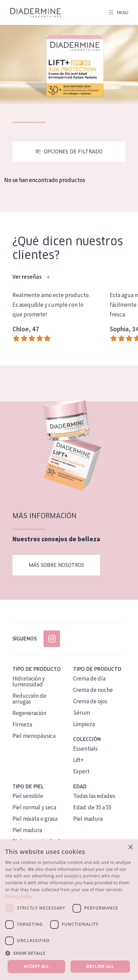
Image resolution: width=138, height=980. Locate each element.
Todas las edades (94, 796)
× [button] (130, 848)
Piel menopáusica (34, 736)
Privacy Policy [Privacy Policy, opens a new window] (19, 897)
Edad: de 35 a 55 (92, 807)
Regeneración (29, 713)
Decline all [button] (100, 966)
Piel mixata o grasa (35, 819)
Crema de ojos (90, 701)
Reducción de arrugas (29, 699)
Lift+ (78, 760)
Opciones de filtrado (73, 152)
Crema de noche (93, 690)
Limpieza (84, 724)
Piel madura (27, 830)
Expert (81, 771)
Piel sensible (28, 796)
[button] (69, 953)
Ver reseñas (31, 277)
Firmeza (22, 724)
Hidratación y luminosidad (29, 681)
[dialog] (69, 910)
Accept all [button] (37, 966)
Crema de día (89, 678)
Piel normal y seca (34, 807)
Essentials (85, 749)
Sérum (82, 713)
